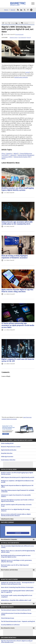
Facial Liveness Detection (8, 460)
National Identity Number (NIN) (22, 157)
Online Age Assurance (7, 457)
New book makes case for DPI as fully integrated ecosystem (15, 566)
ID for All (29, 37)
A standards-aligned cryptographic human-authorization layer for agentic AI (17, 591)
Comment (26, 23)
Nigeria (3, 158)
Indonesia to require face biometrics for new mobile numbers (16, 496)
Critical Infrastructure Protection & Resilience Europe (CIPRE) (16, 614)
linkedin (21, 10)
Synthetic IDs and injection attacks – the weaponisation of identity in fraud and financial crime (18, 583)
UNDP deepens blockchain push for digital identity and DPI (18, 477)
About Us (6, 10)
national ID (13, 155)
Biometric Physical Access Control (11, 447)
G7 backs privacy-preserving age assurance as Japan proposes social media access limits (18, 325)
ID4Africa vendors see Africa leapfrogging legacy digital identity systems (18, 189)
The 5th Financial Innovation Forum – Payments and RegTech (18, 621)
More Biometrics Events (8, 628)
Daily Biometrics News (7, 519)
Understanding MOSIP (7, 443)
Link (19, 23)
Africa (3, 153)
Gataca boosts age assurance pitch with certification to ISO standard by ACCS (17, 223)
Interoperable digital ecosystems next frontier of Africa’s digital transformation (17, 501)
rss (18, 10)
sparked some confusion (21, 77)
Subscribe (13, 10)
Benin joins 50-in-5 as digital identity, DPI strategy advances (15, 510)
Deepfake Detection (7, 453)
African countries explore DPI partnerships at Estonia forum (16, 505)
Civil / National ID (22, 37)
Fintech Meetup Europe (8, 618)
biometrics (9, 153)
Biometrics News (14, 37)
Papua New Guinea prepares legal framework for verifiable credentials (18, 491)
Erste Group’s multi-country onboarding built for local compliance (17, 596)
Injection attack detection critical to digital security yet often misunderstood (17, 642)
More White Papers (6, 604)
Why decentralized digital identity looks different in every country (17, 547)
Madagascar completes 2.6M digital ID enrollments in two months (17, 482)
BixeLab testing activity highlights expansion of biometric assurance (15, 257)
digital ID (16, 153)
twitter (25, 10)
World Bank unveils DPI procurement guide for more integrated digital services (16, 556)
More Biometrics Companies (9, 539)
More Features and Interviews (9, 570)
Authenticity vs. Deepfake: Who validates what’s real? (16, 600)
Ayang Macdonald (19, 34)
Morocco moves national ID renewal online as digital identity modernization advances (16, 515)
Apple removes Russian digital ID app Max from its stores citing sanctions (17, 291)
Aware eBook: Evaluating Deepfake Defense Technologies (17, 587)
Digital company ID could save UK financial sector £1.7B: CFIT (18, 360)
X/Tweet (13, 23)
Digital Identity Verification (9, 450)
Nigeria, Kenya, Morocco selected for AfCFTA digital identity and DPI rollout (18, 552)
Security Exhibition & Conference (10, 625)
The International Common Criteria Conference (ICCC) (16, 610)
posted (28, 72)
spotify (31, 10)
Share (6, 23)
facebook (28, 10)
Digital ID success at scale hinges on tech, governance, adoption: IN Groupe (16, 561)
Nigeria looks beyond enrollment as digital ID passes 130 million (17, 486)
